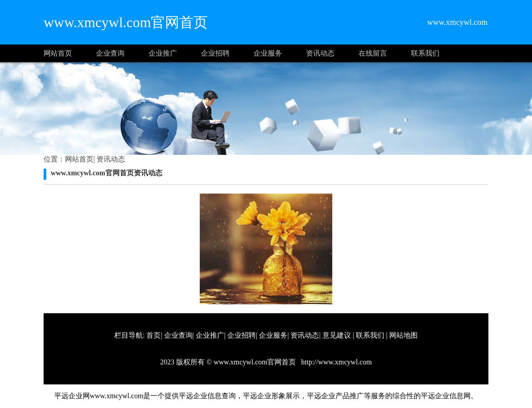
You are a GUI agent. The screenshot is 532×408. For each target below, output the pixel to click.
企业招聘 (215, 53)
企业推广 (163, 53)
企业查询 (110, 53)
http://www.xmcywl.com (336, 362)
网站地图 (403, 335)
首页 (153, 335)
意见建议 (337, 335)
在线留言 (373, 53)
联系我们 (425, 53)
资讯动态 (320, 53)
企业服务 (268, 53)
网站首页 (58, 53)
